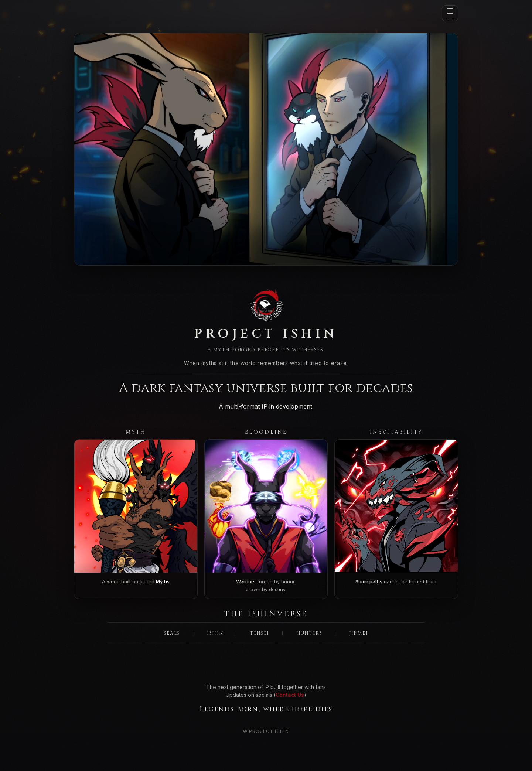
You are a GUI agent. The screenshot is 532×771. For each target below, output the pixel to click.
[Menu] (450, 13)
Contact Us (290, 695)
